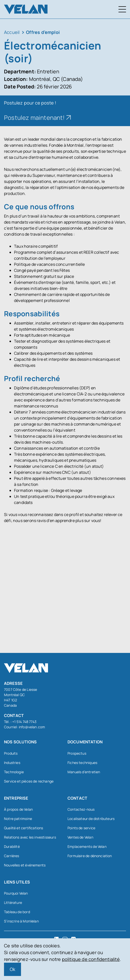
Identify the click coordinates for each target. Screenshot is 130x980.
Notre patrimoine (18, 819)
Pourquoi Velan (16, 893)
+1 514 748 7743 (24, 722)
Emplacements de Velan (87, 846)
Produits (11, 753)
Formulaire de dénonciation (90, 856)
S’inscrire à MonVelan (21, 921)
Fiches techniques (82, 763)
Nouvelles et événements (25, 865)
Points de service (81, 828)
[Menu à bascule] (122, 9)
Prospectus (77, 753)
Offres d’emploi (43, 32)
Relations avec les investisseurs (30, 837)
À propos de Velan (18, 809)
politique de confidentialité (91, 959)
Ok (12, 969)
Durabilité (12, 846)
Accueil (12, 32)
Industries (12, 763)
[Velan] (26, 9)
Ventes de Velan (80, 837)
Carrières (12, 856)
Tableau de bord (17, 912)
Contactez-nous (81, 809)
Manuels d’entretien (84, 772)
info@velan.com (32, 727)
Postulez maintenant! (34, 117)
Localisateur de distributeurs (91, 819)
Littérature (13, 902)
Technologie (14, 772)
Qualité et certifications (24, 828)
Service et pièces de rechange (29, 781)
